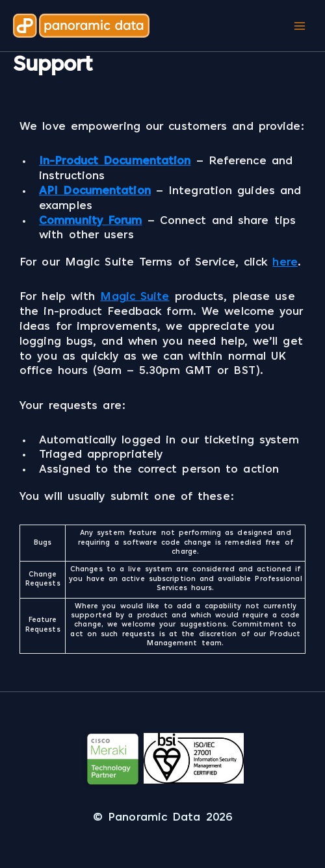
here (285, 263)
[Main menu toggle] (299, 26)
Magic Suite (135, 297)
